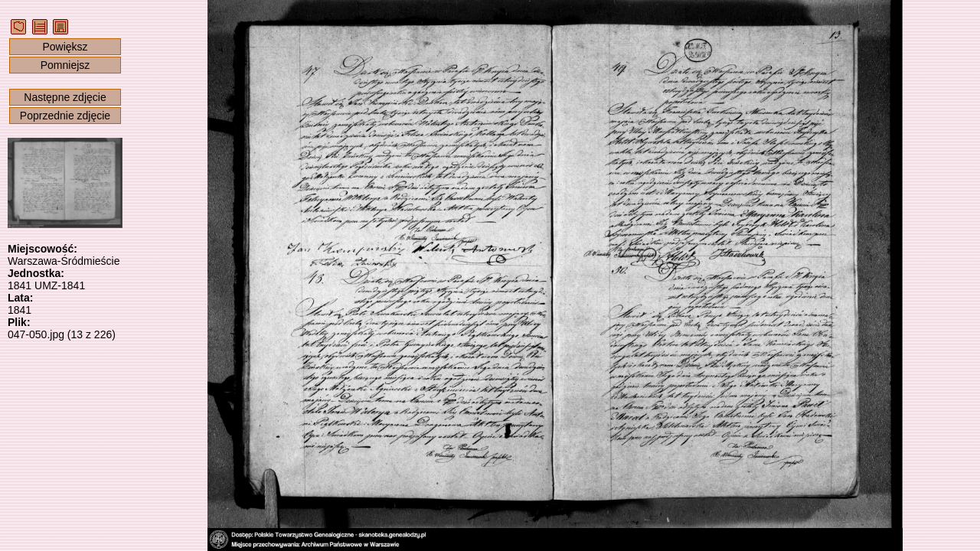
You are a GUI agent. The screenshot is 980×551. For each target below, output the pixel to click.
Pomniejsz (65, 65)
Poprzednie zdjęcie (65, 116)
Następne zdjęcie (65, 97)
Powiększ (65, 47)
